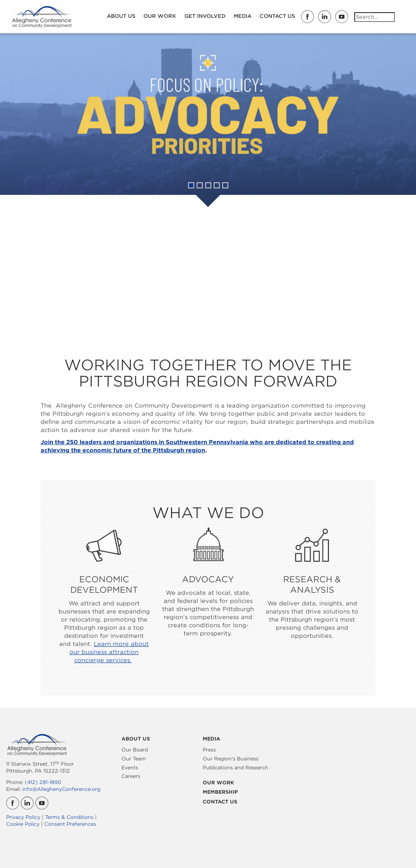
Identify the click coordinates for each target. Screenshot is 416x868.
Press (209, 750)
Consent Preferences (70, 824)
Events (130, 768)
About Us (121, 16)
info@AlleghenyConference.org (61, 789)
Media (243, 16)
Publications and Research (235, 768)
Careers (131, 776)
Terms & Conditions (69, 817)
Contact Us (277, 16)
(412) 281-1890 (43, 782)
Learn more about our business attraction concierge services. (109, 652)
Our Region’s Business (231, 759)
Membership (220, 792)
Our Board (135, 750)
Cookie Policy (23, 824)
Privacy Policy (23, 817)
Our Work (160, 16)
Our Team (134, 759)
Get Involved (205, 16)
